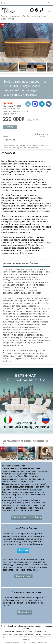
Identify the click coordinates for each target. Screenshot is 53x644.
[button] (50, 25)
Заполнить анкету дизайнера (26, 517)
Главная (5, 16)
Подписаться (25, 612)
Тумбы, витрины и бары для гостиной (24, 18)
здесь (19, 498)
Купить (10, 127)
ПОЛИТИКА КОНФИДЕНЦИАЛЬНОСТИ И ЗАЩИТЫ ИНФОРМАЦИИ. (27, 643)
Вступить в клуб (23, 576)
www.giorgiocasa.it (20, 111)
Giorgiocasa (16, 109)
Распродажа (36, 490)
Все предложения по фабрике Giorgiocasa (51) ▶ (26, 442)
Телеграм (23, 550)
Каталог (16, 16)
